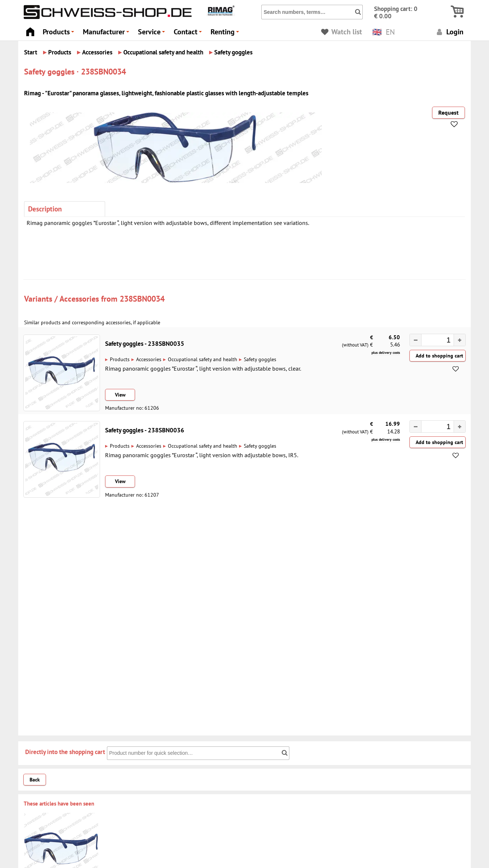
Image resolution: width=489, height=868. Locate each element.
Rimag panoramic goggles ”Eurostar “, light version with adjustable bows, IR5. (202, 455)
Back (35, 780)
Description (45, 209)
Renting (226, 34)
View (120, 395)
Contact (189, 34)
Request (448, 112)
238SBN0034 (142, 299)
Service (153, 34)
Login (449, 32)
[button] (459, 340)
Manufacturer (107, 34)
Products (59, 34)
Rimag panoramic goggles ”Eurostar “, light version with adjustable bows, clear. (203, 368)
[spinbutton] (434, 341)
